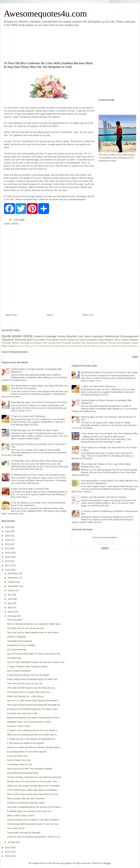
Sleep (47, 346)
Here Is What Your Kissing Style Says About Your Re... (34, 794)
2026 (8, 527)
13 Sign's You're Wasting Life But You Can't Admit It (32, 730)
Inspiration (98, 336)
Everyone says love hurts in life (22, 713)
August (11, 590)
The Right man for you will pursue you (25, 628)
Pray (119, 346)
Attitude (55, 340)
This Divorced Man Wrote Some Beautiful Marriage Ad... (34, 705)
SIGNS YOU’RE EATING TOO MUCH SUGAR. (104, 497)
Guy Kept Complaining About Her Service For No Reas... (35, 807)
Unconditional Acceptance (20, 641)
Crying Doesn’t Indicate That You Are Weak (28, 675)
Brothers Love (20, 346)
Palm (42, 346)
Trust (45, 343)
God (49, 340)
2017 (8, 565)
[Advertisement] (41, 44)
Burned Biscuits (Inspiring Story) (23, 773)
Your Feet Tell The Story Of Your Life (25, 684)
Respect (38, 343)
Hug (89, 346)
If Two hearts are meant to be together (26, 743)
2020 (8, 553)
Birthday (103, 343)
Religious (134, 340)
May (10, 603)
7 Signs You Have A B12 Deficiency (28, 416)
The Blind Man (14, 658)
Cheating (63, 346)
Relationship (112, 336)
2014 (8, 852)
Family (82, 340)
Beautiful (72, 336)
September (13, 586)
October (12, 582)
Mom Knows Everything (19, 671)
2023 (8, 540)
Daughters (126, 343)
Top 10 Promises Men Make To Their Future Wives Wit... (34, 654)
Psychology (24, 343)
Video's (135, 346)
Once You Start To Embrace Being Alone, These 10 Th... (34, 837)
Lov (103, 346)
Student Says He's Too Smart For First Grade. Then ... (33, 781)
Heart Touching (87, 343)
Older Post (88, 315)
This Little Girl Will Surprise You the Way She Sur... (32, 688)
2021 (8, 548)
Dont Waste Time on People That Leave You (29, 692)
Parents (135, 343)
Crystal (74, 346)
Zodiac (101, 340)
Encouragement (129, 336)
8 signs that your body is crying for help (30, 489)
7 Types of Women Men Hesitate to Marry (27, 667)
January (12, 842)
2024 (8, 536)
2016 (8, 570)
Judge (93, 346)
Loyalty (108, 346)
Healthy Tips (82, 346)
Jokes (87, 336)
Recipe (125, 346)
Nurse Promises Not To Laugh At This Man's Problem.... (34, 820)
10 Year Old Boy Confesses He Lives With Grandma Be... (35, 777)
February (12, 616)
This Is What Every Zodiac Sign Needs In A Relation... (33, 790)
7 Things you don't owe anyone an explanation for (31, 739)
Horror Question (15, 620)
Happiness (8, 340)
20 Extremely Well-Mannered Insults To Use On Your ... (34, 824)
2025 (8, 531)
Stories (15, 224)
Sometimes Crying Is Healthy (21, 645)
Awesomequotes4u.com (45, 14)
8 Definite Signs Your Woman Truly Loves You (29, 811)
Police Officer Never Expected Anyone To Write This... (33, 679)
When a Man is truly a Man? (21, 816)
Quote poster (12, 336)
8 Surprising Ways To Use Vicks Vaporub (27, 752)
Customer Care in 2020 (18, 726)
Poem (58, 343)
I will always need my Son (20, 764)
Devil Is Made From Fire (19, 760)
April (10, 607)
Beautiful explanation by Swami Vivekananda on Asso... (34, 718)
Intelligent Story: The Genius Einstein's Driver (29, 722)
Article (28, 336)
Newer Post (11, 315)
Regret (5, 346)
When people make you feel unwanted (26, 798)
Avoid (119, 343)
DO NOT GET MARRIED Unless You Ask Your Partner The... (37, 662)
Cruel (69, 346)
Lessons (125, 340)
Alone (117, 340)
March (11, 612)
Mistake (114, 346)
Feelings (51, 343)
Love (80, 336)
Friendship (6, 343)
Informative (91, 340)
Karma (99, 346)
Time (130, 346)
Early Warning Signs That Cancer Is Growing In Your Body (39, 402)
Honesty (15, 343)
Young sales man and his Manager (24, 833)
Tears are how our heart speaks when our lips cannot (33, 632)
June (10, 599)
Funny (36, 340)
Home (50, 315)
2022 (8, 544)
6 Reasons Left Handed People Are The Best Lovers (32, 709)
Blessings (55, 346)
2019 (8, 557)
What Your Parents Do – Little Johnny (25, 696)
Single (11, 346)
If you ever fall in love (17, 756)
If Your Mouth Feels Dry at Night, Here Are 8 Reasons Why (109, 434)
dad (114, 343)
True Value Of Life (16, 828)
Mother (43, 340)
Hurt (32, 343)
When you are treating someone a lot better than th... (33, 735)
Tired (109, 343)
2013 (8, 856)
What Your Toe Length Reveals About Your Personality (33, 786)
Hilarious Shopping (16, 637)
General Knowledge (45, 336)
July (10, 595)
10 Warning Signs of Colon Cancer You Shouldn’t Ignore (38, 475)
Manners (29, 346)
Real (97, 343)
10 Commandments (17, 649)
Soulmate (76, 343)
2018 (8, 561)
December (13, 573)
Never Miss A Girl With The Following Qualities (30, 769)
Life (76, 340)
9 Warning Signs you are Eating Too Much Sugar (35, 430)
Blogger (107, 863)
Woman (63, 340)
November (13, 578)
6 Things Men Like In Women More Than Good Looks (37, 461)
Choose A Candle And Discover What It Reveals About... (34, 747)
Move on (36, 346)
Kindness (109, 340)
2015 (8, 847)
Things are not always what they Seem (26, 803)
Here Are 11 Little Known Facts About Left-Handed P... (33, 701)
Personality (66, 343)
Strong (71, 340)
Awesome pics (23, 340)
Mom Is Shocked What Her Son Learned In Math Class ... (35, 624)
